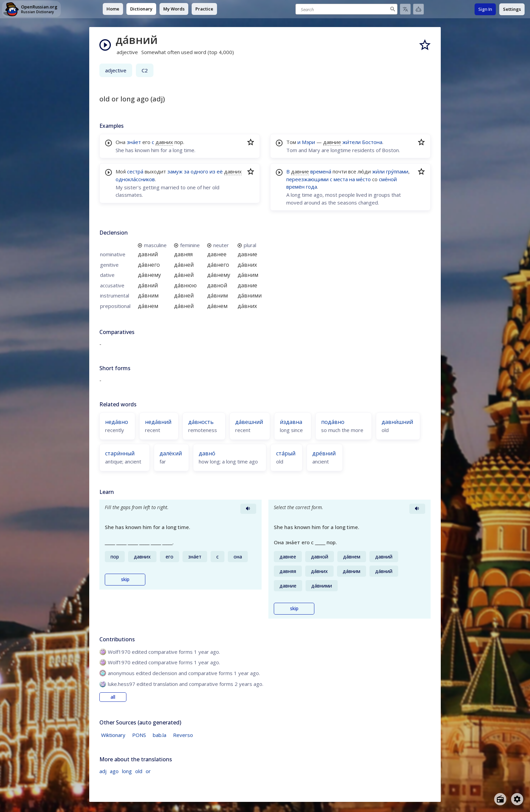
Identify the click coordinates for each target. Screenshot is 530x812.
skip (125, 579)
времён (295, 187)
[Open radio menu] (500, 799)
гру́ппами (397, 171)
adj (103, 771)
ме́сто (364, 179)
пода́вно (333, 422)
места (341, 179)
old (139, 771)
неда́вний (158, 422)
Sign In (485, 9)
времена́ (321, 171)
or (148, 771)
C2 (145, 70)
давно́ (207, 453)
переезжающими (307, 179)
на (352, 179)
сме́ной (388, 179)
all (113, 697)
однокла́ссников (135, 179)
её (220, 171)
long (127, 771)
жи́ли (378, 171)
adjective (116, 70)
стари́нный (120, 453)
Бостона (372, 142)
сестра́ (135, 171)
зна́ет (134, 142)
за (187, 171)
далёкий (171, 453)
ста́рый (286, 453)
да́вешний (249, 422)
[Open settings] (517, 799)
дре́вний (324, 453)
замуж (175, 171)
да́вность (201, 422)
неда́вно (117, 422)
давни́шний (397, 422)
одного (199, 171)
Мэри (308, 142)
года (311, 187)
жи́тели (352, 142)
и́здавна (291, 422)
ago (114, 771)
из (212, 171)
